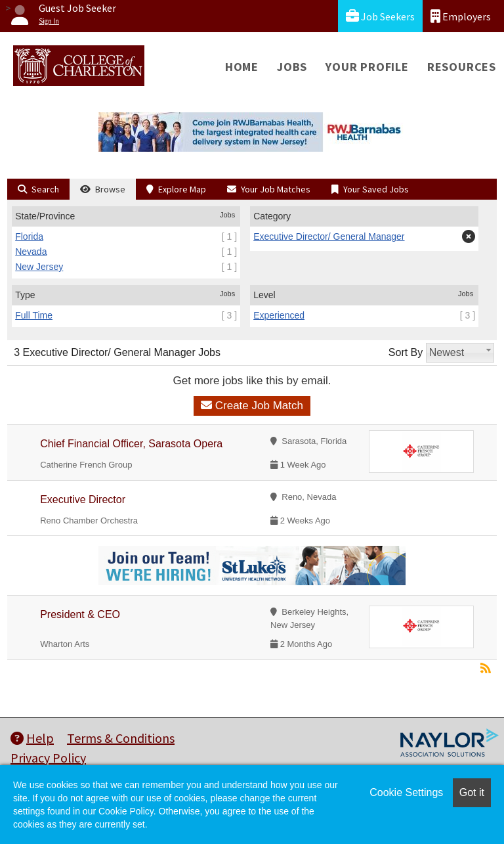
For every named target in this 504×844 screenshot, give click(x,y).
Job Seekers (380, 16)
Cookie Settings (406, 792)
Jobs (292, 67)
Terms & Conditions (121, 738)
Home (242, 67)
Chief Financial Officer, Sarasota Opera (131, 444)
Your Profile (367, 67)
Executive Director (83, 500)
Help (32, 738)
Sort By (406, 352)
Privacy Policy (48, 758)
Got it (472, 792)
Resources (462, 67)
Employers (461, 16)
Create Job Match (252, 406)
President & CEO (80, 614)
